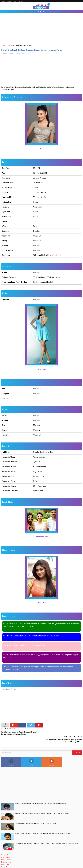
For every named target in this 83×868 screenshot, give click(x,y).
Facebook (11, 755)
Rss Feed (52, 755)
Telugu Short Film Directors (10, 862)
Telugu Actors (5, 847)
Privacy (15, 1)
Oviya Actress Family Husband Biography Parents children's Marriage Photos (31, 50)
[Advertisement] (42, 29)
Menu (41, 11)
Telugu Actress (6, 850)
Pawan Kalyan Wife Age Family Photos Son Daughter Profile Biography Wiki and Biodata (43, 826)
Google (13, 689)
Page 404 (21, 1)
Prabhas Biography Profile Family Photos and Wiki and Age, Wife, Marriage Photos (41, 796)
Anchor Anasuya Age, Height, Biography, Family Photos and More (36, 816)
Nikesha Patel (57, 255)
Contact (9, 1)
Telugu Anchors (6, 854)
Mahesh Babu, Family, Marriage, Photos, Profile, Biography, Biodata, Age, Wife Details (42, 806)
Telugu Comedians (7, 852)
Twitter (31, 755)
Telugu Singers (6, 857)
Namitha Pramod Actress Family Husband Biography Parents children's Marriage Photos (20, 733)
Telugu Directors (6, 859)
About (3, 1)
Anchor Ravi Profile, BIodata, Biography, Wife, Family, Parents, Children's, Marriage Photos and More (47, 836)
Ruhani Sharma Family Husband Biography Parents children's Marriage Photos (64, 733)
